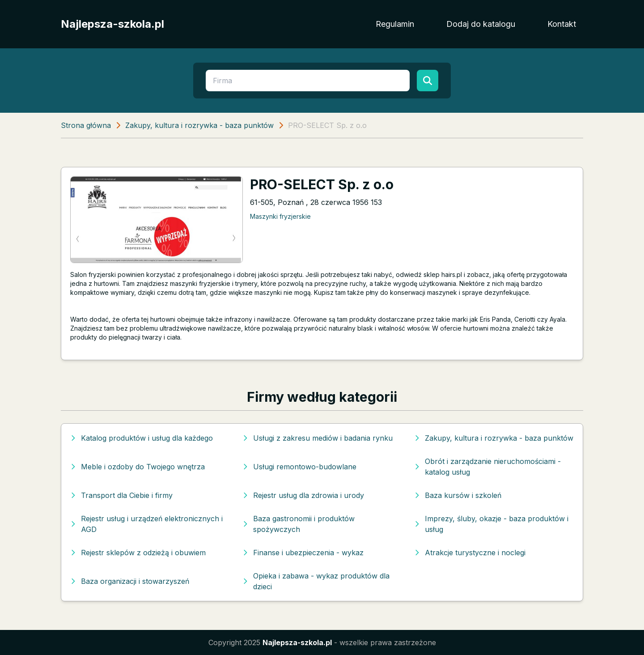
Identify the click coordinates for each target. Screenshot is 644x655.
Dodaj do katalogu (481, 24)
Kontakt (562, 24)
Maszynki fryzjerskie (280, 216)
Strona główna (86, 125)
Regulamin (395, 24)
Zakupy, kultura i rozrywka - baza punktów (199, 125)
